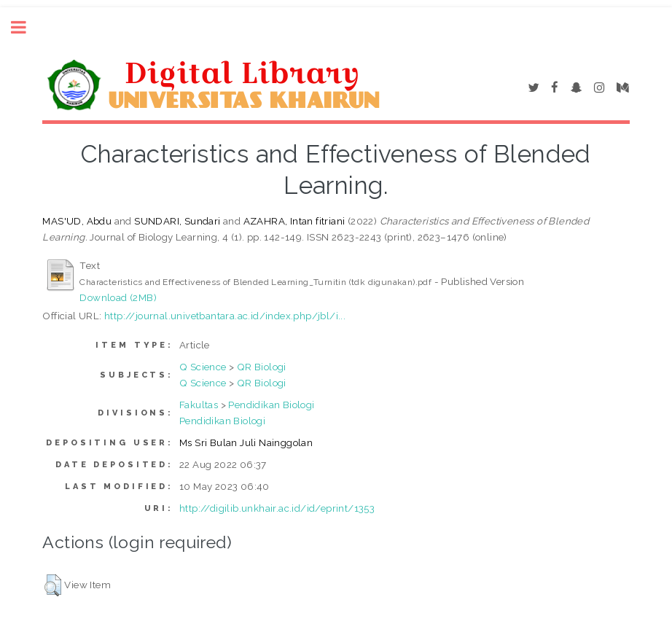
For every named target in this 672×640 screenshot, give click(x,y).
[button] (53, 585)
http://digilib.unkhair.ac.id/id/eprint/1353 (277, 508)
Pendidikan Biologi (271, 405)
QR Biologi (262, 367)
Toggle (26, 27)
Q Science (203, 367)
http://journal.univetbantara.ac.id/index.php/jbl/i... (225, 316)
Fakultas (199, 405)
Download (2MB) (118, 297)
